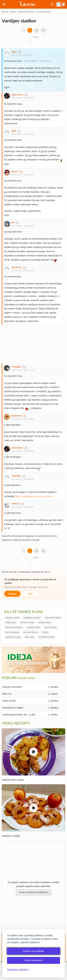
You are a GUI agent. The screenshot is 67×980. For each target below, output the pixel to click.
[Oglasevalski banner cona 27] (34, 343)
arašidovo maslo (46, 637)
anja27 (15, 171)
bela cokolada (12, 632)
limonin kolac (45, 622)
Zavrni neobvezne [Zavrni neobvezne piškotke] (33, 960)
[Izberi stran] (33, 42)
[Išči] (52, 4)
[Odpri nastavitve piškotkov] (19, 970)
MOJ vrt (7, 694)
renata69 (16, 476)
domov (5, 12)
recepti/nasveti (43, 12)
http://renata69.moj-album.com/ (34, 496)
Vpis (30, 594)
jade (14, 131)
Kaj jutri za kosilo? (12, 687)
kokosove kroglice (14, 627)
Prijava (12, 594)
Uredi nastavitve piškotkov (34, 892)
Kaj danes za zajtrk (13, 708)
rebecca (16, 504)
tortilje (45, 632)
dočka (54, 715)
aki (13, 223)
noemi (54, 694)
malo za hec (9, 701)
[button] (60, 4)
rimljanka (16, 367)
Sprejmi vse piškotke (34, 951)
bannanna (16, 416)
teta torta (16, 267)
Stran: (33, 40)
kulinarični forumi (26, 12)
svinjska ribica (33, 627)
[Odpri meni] (4, 4)
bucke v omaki (27, 622)
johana (54, 687)
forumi (13, 12)
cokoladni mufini (53, 618)
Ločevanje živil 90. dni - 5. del (19, 715)
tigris (14, 52)
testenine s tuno (13, 637)
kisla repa (30, 637)
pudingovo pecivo (32, 618)
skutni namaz (51, 627)
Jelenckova (17, 95)
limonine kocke (31, 632)
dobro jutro (11, 622)
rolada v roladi (12, 618)
